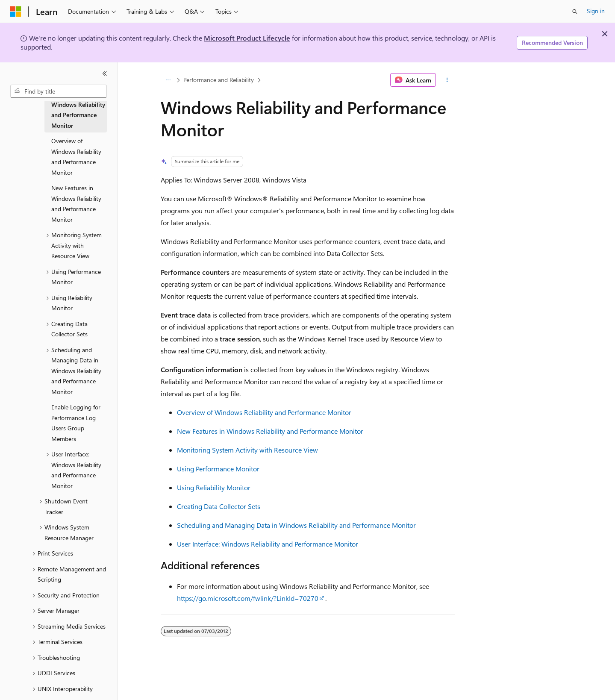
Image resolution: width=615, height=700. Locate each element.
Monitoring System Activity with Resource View (247, 450)
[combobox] (59, 91)
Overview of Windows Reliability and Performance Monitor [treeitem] (76, 157)
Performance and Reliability (219, 80)
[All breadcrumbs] (168, 80)
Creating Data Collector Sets (219, 506)
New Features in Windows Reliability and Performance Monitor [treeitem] (76, 204)
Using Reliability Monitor (214, 487)
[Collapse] (105, 74)
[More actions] (447, 80)
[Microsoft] (16, 12)
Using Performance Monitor (218, 469)
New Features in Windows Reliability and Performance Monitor (270, 431)
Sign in (596, 11)
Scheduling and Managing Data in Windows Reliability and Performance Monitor (296, 525)
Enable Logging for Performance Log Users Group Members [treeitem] (76, 423)
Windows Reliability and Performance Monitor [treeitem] (78, 115)
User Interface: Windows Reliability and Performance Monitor (268, 544)
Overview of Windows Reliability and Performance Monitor (264, 412)
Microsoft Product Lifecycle (247, 38)
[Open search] (575, 12)
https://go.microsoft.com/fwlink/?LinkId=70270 (248, 598)
